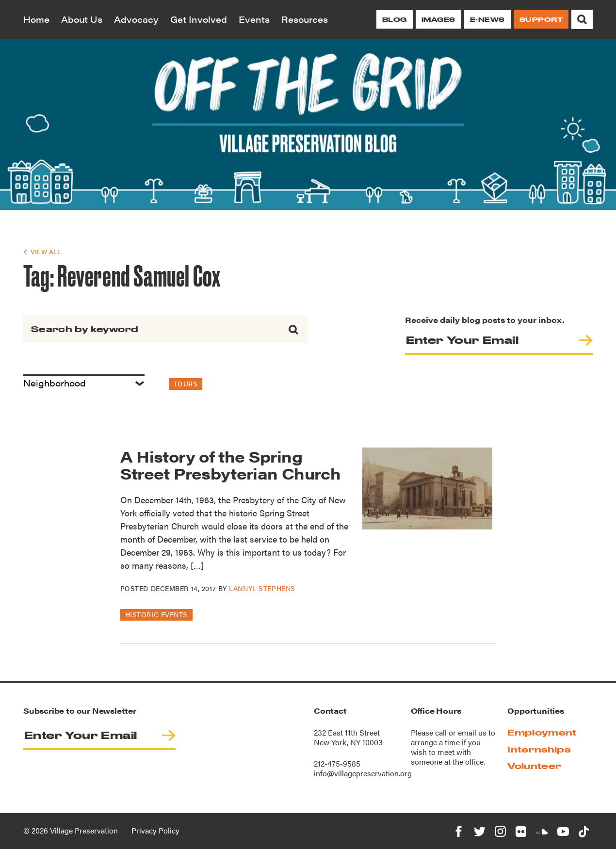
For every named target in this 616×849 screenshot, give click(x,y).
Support (541, 19)
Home (36, 19)
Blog (395, 19)
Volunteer (534, 766)
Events (254, 19)
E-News (487, 19)
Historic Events (156, 614)
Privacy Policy (155, 830)
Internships (539, 749)
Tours (186, 384)
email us (472, 732)
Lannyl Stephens (262, 588)
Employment (542, 732)
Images (438, 19)
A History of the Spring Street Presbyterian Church (230, 465)
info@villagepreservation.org (363, 773)
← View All (42, 251)
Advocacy (136, 19)
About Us (82, 19)
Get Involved (199, 19)
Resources (305, 19)
